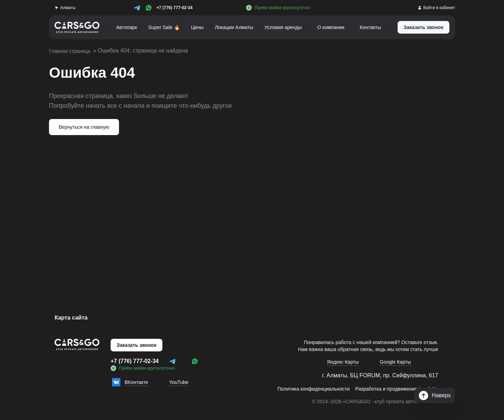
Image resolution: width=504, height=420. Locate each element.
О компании (333, 27)
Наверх (435, 395)
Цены (194, 27)
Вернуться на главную (84, 127)
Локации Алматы (232, 27)
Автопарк (122, 27)
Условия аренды (284, 27)
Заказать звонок (136, 345)
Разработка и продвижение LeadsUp (393, 393)
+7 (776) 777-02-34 (174, 8)
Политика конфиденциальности (304, 393)
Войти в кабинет (435, 8)
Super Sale (161, 27)
